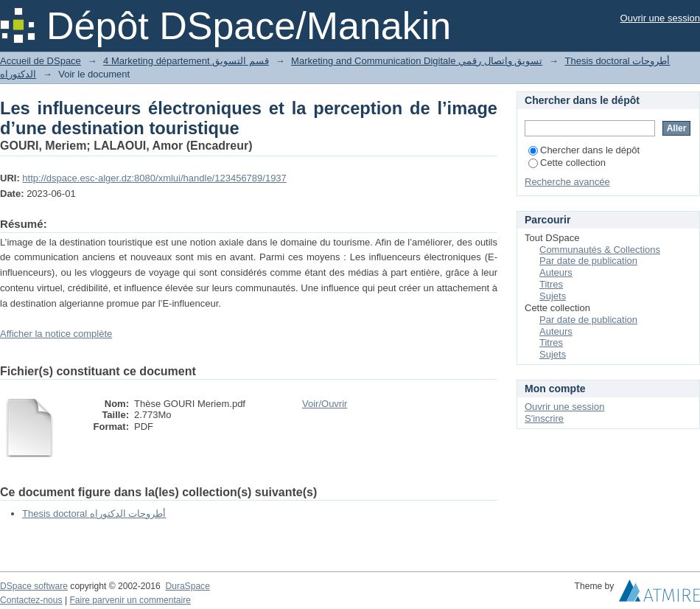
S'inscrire (544, 418)
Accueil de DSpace (41, 61)
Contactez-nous (31, 600)
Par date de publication (588, 261)
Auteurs (556, 272)
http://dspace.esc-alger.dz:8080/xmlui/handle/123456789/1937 (154, 178)
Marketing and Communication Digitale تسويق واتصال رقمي (417, 61)
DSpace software (34, 586)
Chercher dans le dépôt (584, 150)
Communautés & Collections (600, 250)
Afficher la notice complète (56, 334)
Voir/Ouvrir (325, 404)
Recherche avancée (567, 182)
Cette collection (567, 163)
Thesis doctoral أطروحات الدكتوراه (94, 514)
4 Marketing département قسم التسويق (186, 61)
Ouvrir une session (660, 18)
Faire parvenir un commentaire (130, 600)
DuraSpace (187, 586)
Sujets (553, 296)
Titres (551, 284)
